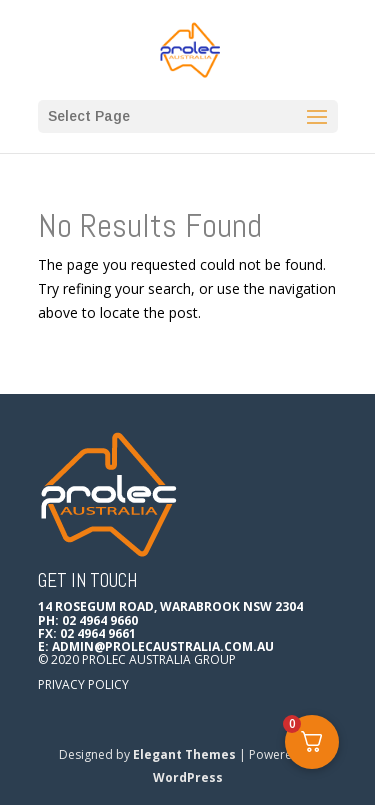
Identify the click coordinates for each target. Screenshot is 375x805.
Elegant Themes (184, 754)
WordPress (188, 777)
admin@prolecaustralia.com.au (163, 646)
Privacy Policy (83, 684)
